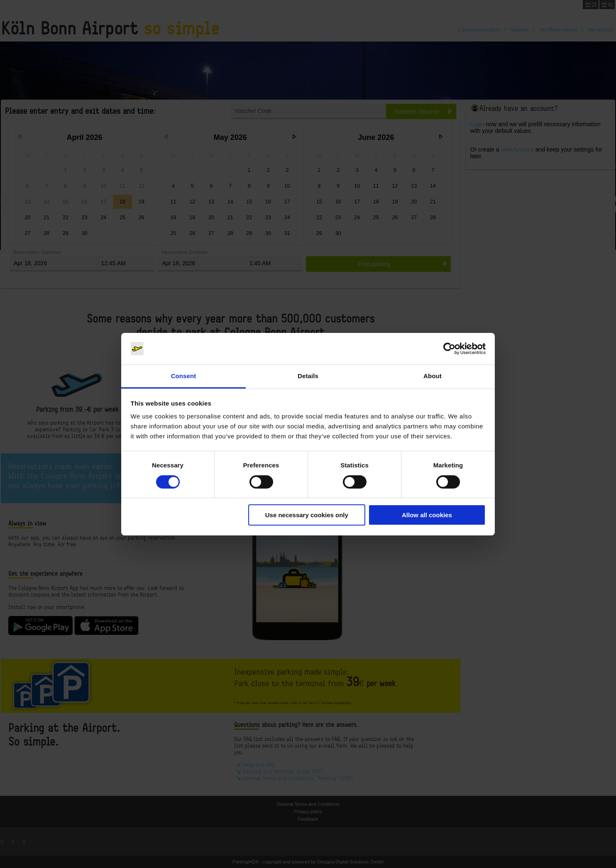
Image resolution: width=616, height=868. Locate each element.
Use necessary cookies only (307, 515)
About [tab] (433, 376)
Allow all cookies (427, 515)
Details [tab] (308, 376)
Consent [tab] (184, 376)
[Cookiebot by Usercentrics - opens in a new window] (449, 349)
